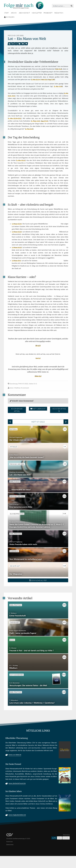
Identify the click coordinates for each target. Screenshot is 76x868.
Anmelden (9, 17)
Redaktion (59, 13)
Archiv (14, 13)
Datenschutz (10, 857)
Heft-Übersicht (38, 409)
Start (6, 13)
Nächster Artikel (59, 410)
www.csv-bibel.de (15, 767)
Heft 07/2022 (38, 422)
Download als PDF (38, 587)
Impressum (9, 854)
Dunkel (66, 850)
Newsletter (37, 13)
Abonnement (24, 13)
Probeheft (48, 13)
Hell (60, 850)
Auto (54, 850)
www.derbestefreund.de (17, 796)
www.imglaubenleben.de (17, 827)
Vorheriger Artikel (17, 410)
